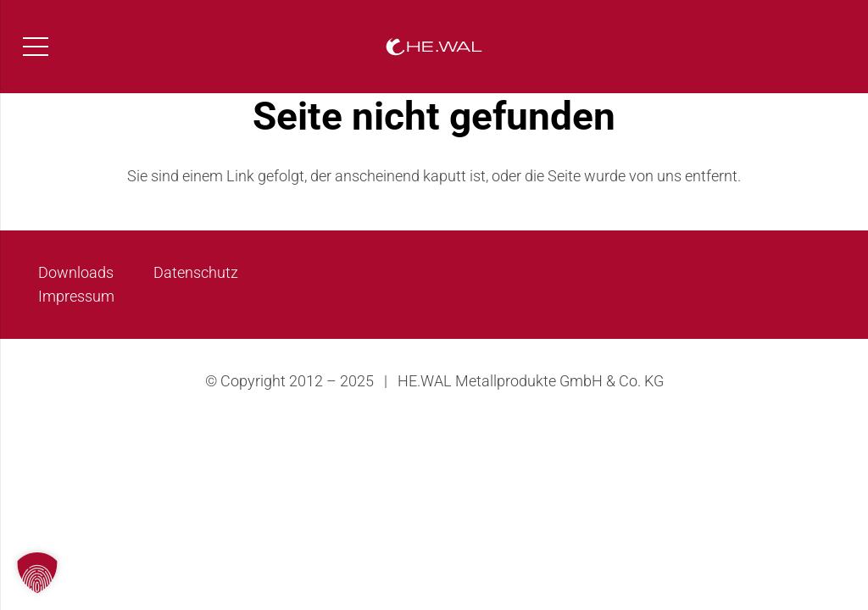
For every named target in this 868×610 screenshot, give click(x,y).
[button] (37, 573)
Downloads (76, 272)
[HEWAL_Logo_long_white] (434, 47)
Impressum (76, 296)
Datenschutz (196, 272)
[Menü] (36, 47)
